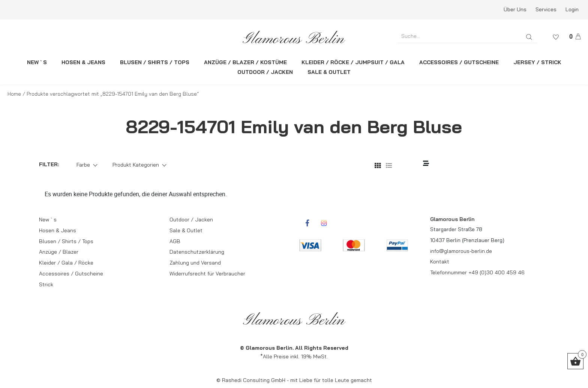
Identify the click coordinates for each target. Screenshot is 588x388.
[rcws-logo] (294, 37)
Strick (46, 284)
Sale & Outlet (186, 230)
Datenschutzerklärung (197, 252)
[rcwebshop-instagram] (324, 223)
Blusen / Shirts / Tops (66, 241)
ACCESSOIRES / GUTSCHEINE (459, 62)
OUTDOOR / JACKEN (265, 72)
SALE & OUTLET (329, 72)
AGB (175, 241)
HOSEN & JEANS (83, 62)
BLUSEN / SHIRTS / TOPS (155, 62)
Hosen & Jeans (58, 230)
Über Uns (515, 9)
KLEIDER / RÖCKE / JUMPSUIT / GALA (353, 62)
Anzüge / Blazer (59, 252)
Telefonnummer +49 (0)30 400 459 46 (477, 272)
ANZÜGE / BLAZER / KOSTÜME (245, 62)
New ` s (48, 220)
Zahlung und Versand (195, 263)
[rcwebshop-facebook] (307, 223)
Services (546, 9)
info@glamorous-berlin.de (461, 251)
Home (14, 94)
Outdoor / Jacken (191, 220)
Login (572, 9)
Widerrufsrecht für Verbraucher (207, 274)
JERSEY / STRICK (537, 62)
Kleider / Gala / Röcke (66, 263)
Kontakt (440, 262)
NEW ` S (37, 62)
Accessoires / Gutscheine (71, 274)
